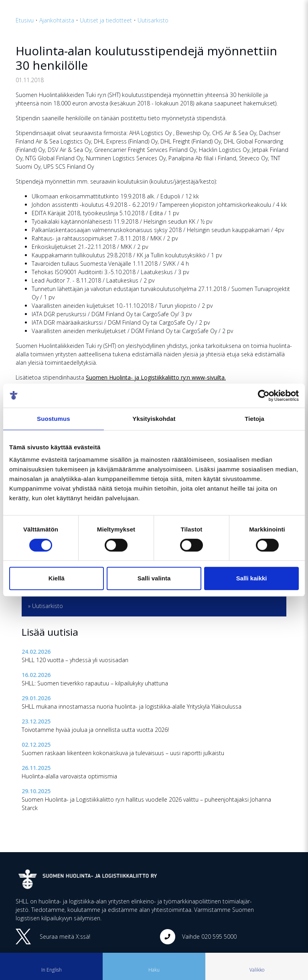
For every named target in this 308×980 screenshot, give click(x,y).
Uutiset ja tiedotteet (106, 20)
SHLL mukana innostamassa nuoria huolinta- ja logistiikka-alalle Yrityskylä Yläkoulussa (132, 706)
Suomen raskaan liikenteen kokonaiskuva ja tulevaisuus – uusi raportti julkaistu (123, 753)
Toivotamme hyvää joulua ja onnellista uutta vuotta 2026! (95, 730)
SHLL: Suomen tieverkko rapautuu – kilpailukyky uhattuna (95, 683)
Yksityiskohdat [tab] (154, 419)
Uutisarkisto (153, 20)
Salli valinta (154, 578)
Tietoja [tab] (254, 419)
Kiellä (57, 578)
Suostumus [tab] (54, 419)
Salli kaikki (252, 578)
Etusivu (25, 20)
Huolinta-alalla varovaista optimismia (69, 776)
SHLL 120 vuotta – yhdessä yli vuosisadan (75, 660)
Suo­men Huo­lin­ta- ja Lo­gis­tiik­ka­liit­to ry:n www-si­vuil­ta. (156, 377)
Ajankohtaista (57, 20)
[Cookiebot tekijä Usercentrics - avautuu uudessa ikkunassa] (264, 396)
